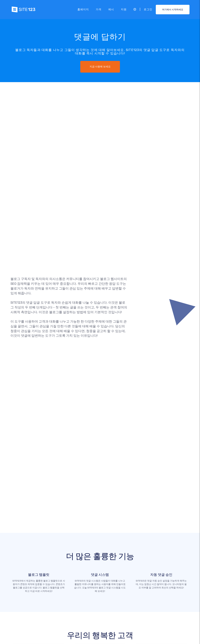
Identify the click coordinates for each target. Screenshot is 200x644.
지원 (124, 9)
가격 (99, 9)
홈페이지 (83, 9)
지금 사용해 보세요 (100, 67)
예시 (111, 9)
